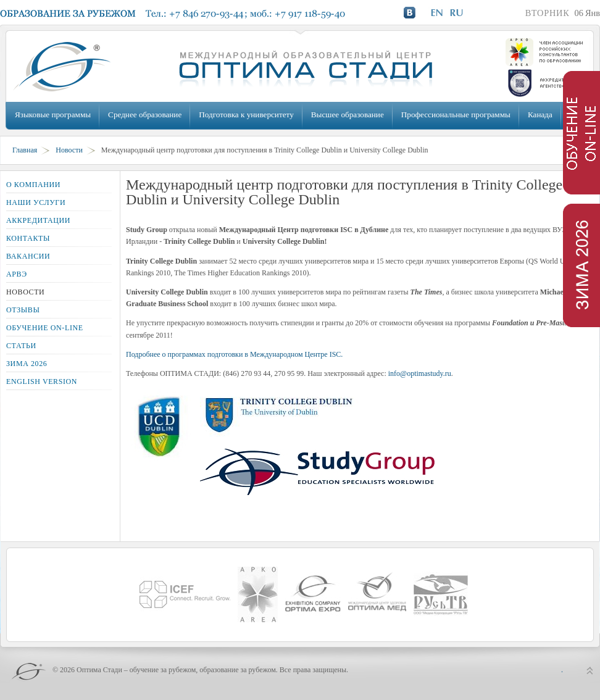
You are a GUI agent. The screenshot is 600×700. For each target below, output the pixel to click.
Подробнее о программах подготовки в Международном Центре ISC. (234, 354)
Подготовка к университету (246, 115)
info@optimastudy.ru (420, 373)
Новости (69, 150)
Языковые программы (53, 115)
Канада (540, 115)
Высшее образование (348, 115)
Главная (25, 150)
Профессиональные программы (456, 115)
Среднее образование (145, 115)
